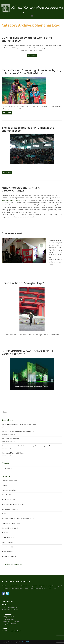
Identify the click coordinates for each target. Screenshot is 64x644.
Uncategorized (7, 552)
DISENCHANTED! (7, 500)
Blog (3, 485)
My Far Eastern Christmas (10, 439)
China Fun (5, 495)
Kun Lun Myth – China (9, 528)
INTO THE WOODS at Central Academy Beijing (17, 518)
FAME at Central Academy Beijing (13, 504)
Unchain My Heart (8, 556)
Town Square (6, 547)
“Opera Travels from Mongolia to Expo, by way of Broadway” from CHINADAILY (31, 72)
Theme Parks (6, 542)
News (4, 533)
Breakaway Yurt (12, 233)
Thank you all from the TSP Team (13, 453)
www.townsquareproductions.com (14, 200)
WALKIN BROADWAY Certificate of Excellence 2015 (18, 432)
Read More (32, 56)
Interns (4, 514)
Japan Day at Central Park (10, 523)
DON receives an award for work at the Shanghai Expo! (27, 39)
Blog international (8, 490)
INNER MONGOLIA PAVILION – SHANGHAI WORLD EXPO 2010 (28, 353)
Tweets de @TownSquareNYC (12, 564)
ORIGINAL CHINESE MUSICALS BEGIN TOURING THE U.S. (20, 425)
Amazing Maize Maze (9, 481)
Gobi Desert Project (8, 509)
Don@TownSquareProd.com (11, 631)
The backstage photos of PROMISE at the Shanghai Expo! (28, 129)
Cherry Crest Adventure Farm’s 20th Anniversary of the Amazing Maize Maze (27, 446)
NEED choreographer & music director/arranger (21, 189)
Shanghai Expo (7, 537)
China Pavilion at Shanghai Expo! (23, 283)
